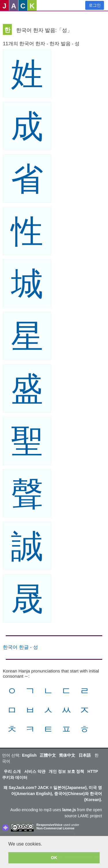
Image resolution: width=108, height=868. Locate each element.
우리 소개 (12, 771)
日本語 (85, 755)
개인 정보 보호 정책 (67, 771)
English (29, 755)
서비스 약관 (35, 771)
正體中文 (48, 755)
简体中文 (67, 755)
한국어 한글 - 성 (20, 647)
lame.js (69, 810)
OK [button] (54, 858)
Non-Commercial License (56, 828)
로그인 (95, 5)
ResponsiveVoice (50, 825)
